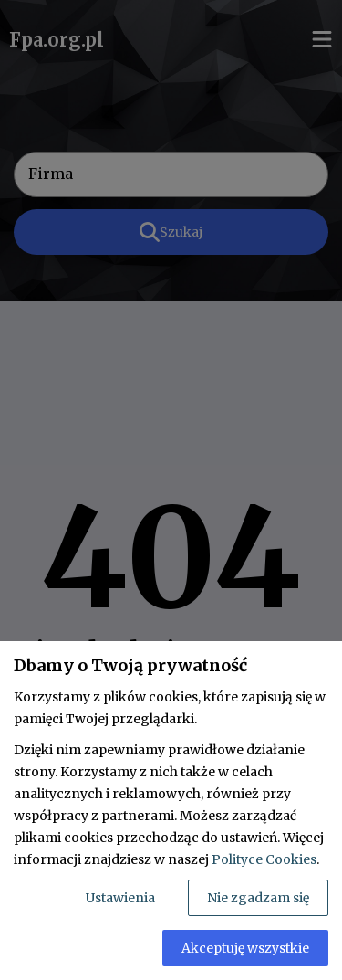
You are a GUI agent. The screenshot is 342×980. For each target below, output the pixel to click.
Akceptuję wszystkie (245, 948)
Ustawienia (120, 898)
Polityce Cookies (264, 859)
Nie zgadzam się (258, 898)
